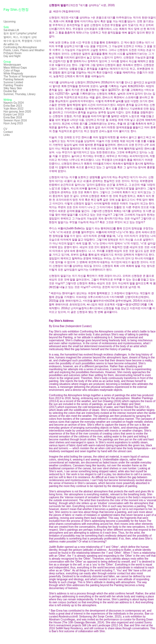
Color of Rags (12, 71)
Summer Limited (13, 82)
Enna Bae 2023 (13, 106)
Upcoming (9, 22)
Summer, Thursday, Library (20, 94)
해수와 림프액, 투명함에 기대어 (22, 41)
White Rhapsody (13, 74)
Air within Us (11, 44)
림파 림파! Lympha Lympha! (20, 33)
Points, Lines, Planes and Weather (24, 50)
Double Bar (10, 91)
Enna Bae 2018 (13, 117)
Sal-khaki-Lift (11, 30)
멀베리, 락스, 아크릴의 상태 (20, 37)
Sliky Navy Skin (13, 88)
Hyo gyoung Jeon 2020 (17, 112)
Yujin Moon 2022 (14, 109)
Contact (8, 132)
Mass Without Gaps (15, 68)
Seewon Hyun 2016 (15, 120)
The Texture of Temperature (20, 76)
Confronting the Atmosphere (20, 47)
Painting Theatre (13, 85)
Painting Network (14, 79)
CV (5, 129)
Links (7, 135)
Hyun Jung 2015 (13, 123)
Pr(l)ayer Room (13, 53)
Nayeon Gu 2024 (14, 103)
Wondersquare (12, 65)
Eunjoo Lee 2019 (14, 115)
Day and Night (12, 56)
